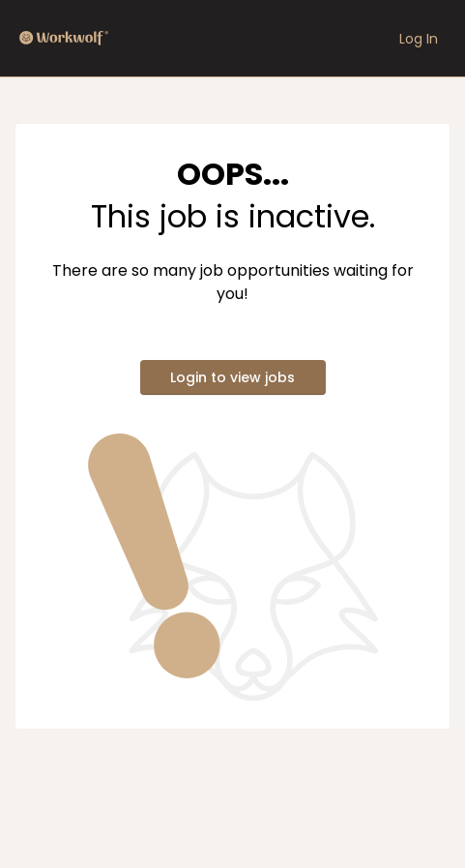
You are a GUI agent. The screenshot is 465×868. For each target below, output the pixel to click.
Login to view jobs (232, 377)
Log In (419, 39)
